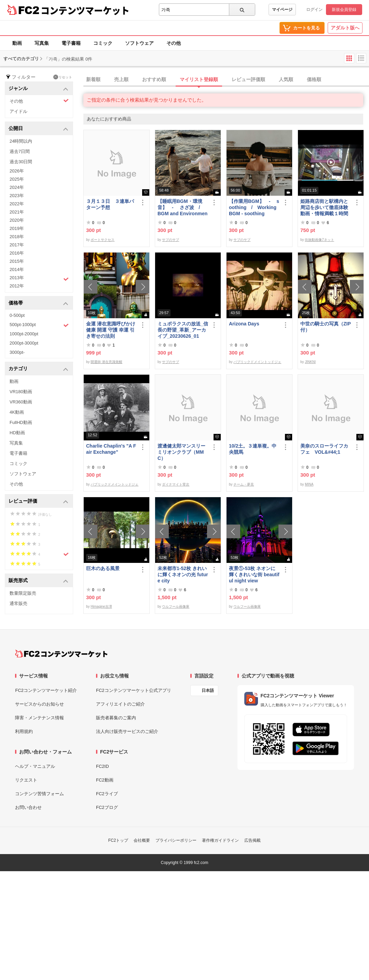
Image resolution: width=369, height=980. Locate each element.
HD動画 (17, 433)
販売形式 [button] (38, 581)
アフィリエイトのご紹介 (120, 704)
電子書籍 (71, 43)
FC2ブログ (107, 807)
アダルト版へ (345, 28)
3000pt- (17, 352)
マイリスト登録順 (199, 79)
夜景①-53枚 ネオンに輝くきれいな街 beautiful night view (254, 575)
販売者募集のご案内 (116, 718)
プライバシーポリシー (176, 840)
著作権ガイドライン (220, 840)
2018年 (17, 237)
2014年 (17, 269)
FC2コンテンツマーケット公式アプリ (134, 690)
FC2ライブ (107, 794)
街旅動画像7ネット (319, 240)
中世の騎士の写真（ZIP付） (326, 327)
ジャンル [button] (38, 89)
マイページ (282, 10)
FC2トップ (118, 840)
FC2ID (102, 766)
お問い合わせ (28, 807)
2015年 (17, 261)
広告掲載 (252, 840)
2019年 (17, 228)
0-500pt (17, 315)
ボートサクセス (102, 240)
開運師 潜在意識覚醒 (106, 362)
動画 (17, 43)
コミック (103, 43)
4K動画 (17, 412)
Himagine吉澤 (101, 607)
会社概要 (142, 840)
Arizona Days (244, 324)
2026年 (17, 171)
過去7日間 (20, 151)
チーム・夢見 (244, 484)
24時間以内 (21, 141)
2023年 (17, 196)
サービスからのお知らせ (39, 704)
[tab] (226, 80)
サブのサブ (170, 240)
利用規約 (24, 731)
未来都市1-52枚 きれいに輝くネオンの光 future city (183, 575)
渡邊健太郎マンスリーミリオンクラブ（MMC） (181, 452)
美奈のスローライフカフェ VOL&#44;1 (324, 449)
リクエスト (26, 780)
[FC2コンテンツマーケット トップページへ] (61, 654)
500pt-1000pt (39, 325)
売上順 (121, 79)
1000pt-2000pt (24, 334)
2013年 (39, 279)
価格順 (314, 79)
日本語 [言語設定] (208, 691)
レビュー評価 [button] (38, 501)
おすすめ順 (154, 79)
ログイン (314, 10)
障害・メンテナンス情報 (39, 718)
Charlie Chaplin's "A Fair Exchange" (111, 449)
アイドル (18, 111)
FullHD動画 (21, 422)
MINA (309, 484)
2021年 (17, 212)
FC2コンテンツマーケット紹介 (46, 690)
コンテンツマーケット (85, 10)
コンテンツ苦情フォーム (39, 794)
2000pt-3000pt (24, 343)
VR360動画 (21, 402)
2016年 (17, 253)
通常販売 (18, 603)
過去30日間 (21, 162)
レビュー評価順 (248, 79)
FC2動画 (105, 780)
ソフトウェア (139, 43)
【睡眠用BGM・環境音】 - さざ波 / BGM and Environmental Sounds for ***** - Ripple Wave (183, 208)
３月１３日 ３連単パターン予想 (110, 204)
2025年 (17, 179)
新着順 (93, 79)
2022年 (17, 204)
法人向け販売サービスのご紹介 (127, 731)
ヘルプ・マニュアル (35, 766)
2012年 (17, 286)
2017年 (17, 245)
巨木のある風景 (103, 568)
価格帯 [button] (38, 303)
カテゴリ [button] (38, 369)
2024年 (17, 187)
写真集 (42, 43)
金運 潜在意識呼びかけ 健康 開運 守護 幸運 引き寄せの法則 (111, 330)
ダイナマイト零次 (176, 484)
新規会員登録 (344, 10)
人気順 (286, 79)
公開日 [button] (38, 129)
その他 (174, 43)
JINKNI (310, 362)
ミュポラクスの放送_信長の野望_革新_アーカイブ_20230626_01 (183, 330)
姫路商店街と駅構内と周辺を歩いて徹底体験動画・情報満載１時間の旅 (324, 208)
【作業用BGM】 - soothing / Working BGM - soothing (254, 207)
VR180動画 (21, 392)
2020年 (17, 220)
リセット (63, 77)
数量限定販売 (23, 593)
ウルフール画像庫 (176, 607)
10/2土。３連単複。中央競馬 (253, 449)
